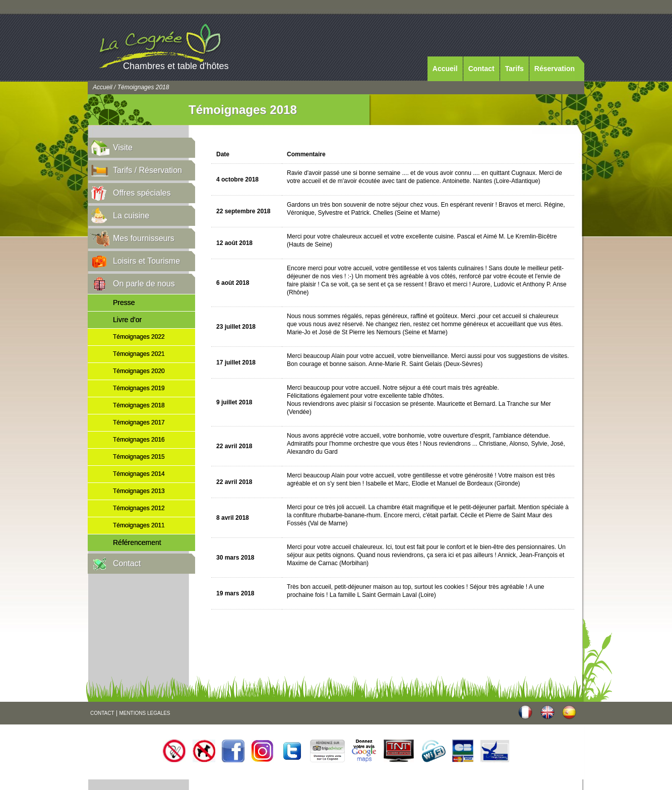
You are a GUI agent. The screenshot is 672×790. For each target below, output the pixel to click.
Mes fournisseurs (144, 238)
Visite (123, 147)
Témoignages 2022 (139, 337)
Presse (124, 302)
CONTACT (102, 713)
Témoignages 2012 (139, 508)
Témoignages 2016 (139, 440)
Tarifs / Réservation (147, 170)
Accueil (445, 69)
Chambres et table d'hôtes (176, 66)
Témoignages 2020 (139, 371)
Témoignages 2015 (139, 457)
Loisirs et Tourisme (146, 261)
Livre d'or (127, 320)
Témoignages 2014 (139, 474)
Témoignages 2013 (139, 491)
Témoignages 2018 (139, 405)
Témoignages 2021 (139, 354)
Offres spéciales (142, 193)
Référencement (137, 542)
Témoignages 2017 (139, 422)
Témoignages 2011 (139, 525)
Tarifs (514, 69)
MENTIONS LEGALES (144, 713)
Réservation (555, 69)
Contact (481, 69)
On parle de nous (144, 284)
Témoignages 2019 (139, 388)
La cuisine (131, 216)
